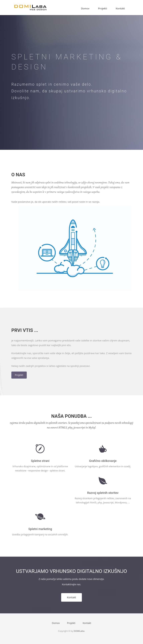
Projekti (102, 8)
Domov (85, 8)
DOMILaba (79, 631)
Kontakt (120, 8)
